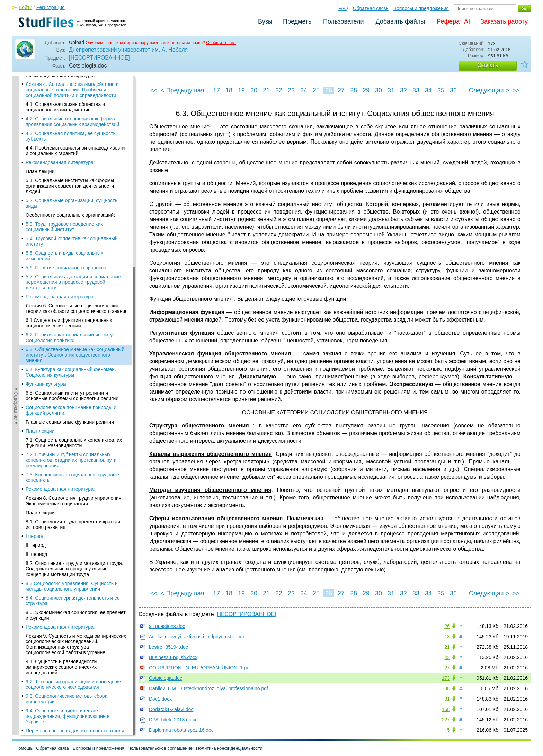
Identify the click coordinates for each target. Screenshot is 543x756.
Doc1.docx (160, 699)
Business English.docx (173, 657)
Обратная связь (371, 8)
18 (229, 90)
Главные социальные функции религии (70, 169)
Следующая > (489, 90)
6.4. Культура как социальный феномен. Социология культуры (71, 119)
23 (291, 90)
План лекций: (41, 260)
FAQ (343, 8)
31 (391, 90)
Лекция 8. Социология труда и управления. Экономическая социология (74, 248)
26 (329, 90)
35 (441, 90)
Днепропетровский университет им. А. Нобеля (128, 50)
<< (154, 90)
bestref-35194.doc (168, 647)
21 (266, 90)
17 (216, 90)
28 (354, 90)
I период (35, 283)
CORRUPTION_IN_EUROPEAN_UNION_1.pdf (200, 668)
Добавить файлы (400, 21)
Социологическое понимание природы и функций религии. (71, 157)
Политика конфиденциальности (229, 748)
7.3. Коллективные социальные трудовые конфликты (72, 224)
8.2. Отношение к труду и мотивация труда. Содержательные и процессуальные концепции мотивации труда (74, 316)
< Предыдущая (183, 90)
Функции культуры (46, 131)
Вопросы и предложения (421, 8)
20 (254, 90)
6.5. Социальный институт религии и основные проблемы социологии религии (72, 143)
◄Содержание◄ (16, 197)
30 (379, 90)
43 (447, 657)
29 (366, 90)
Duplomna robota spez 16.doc (181, 730)
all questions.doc (167, 626)
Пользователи (343, 21)
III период (36, 301)
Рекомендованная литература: (60, 236)
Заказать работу (504, 21)
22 (279, 90)
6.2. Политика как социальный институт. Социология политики (71, 84)
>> (516, 90)
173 (446, 678)
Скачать (488, 65)
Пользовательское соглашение (160, 748)
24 (304, 90)
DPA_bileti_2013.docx (173, 720)
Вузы (265, 21)
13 (447, 637)
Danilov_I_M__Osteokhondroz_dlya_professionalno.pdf (208, 688)
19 (241, 90)
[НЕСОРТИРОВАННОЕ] (99, 58)
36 (453, 90)
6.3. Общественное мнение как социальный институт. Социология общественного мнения (75, 102)
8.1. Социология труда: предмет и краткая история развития (73, 271)
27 (341, 90)
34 (428, 90)
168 (446, 709)
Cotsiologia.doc (166, 678)
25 (316, 90)
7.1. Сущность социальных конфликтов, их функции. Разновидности (74, 190)
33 (416, 90)
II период (36, 292)
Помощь (24, 748)
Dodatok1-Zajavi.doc (171, 709)
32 (403, 90)
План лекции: (41, 178)
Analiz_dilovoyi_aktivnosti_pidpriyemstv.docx (197, 637)
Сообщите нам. (221, 43)
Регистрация (51, 7)
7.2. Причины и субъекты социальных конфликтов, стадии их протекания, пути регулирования (71, 207)
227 (446, 720)
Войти (25, 7)
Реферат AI (453, 21)
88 (447, 688)
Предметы (298, 21)
